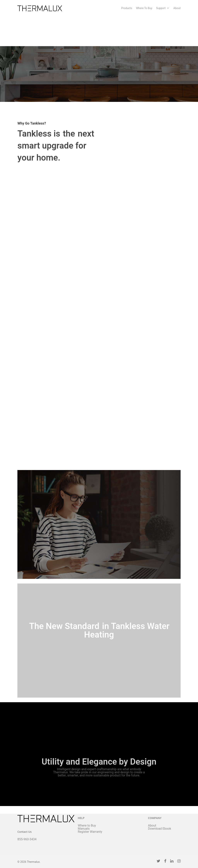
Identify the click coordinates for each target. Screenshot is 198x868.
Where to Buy (87, 826)
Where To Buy (144, 8)
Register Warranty (90, 832)
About (177, 8)
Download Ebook (160, 829)
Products (127, 8)
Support (162, 8)
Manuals (84, 829)
